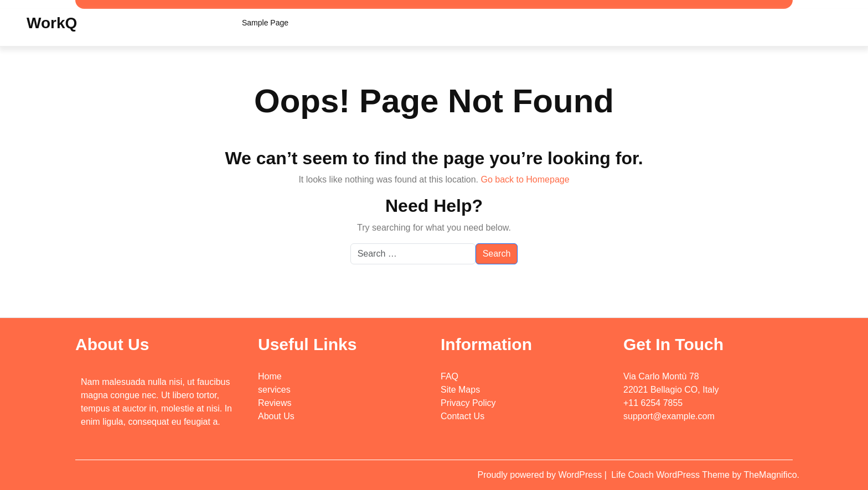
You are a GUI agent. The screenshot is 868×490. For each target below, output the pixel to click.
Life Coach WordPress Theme (671, 475)
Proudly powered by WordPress (541, 475)
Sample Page (265, 23)
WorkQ (52, 23)
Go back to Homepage (525, 179)
